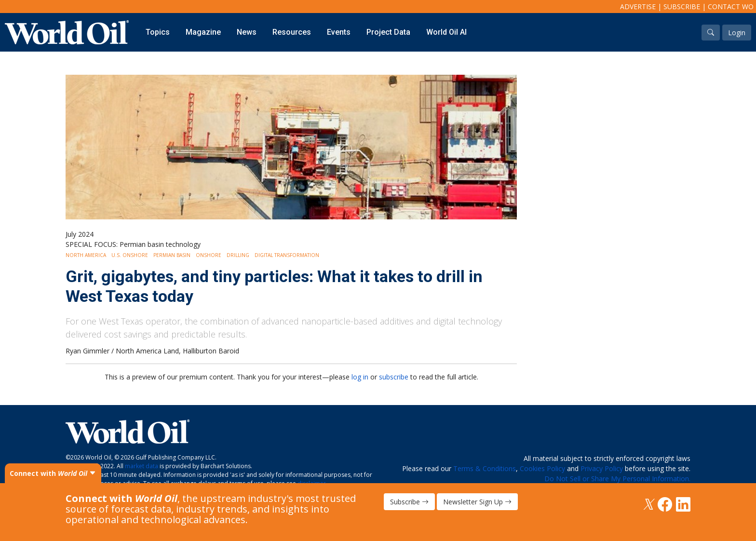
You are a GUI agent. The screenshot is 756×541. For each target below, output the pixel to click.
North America (86, 255)
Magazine (203, 32)
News (247, 32)
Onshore (209, 255)
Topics (158, 32)
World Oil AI (446, 32)
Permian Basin (172, 255)
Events (339, 32)
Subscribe (682, 7)
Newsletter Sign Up (477, 502)
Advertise (638, 7)
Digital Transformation (287, 255)
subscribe (394, 377)
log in (360, 377)
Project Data (388, 32)
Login (737, 33)
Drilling (238, 255)
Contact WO (731, 7)
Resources (292, 32)
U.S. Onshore (130, 255)
